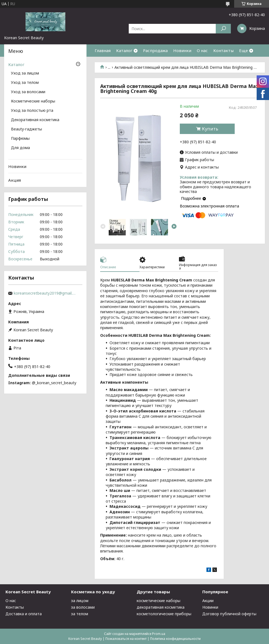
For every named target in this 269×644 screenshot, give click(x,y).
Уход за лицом (25, 73)
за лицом (80, 601)
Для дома (20, 148)
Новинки (182, 50)
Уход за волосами (28, 92)
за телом (80, 614)
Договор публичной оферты (229, 614)
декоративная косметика (161, 607)
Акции (208, 601)
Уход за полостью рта (32, 111)
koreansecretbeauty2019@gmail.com (45, 293)
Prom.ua (159, 634)
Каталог (124, 50)
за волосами (83, 607)
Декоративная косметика (35, 120)
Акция (15, 180)
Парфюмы (20, 139)
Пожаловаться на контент (126, 639)
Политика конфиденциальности (175, 639)
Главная (103, 50)
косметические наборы (159, 601)
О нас (202, 50)
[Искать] (223, 29)
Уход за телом (25, 83)
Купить (210, 129)
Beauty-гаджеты (26, 129)
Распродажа (155, 50)
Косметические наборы (33, 101)
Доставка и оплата (24, 614)
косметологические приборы (164, 614)
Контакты (223, 50)
